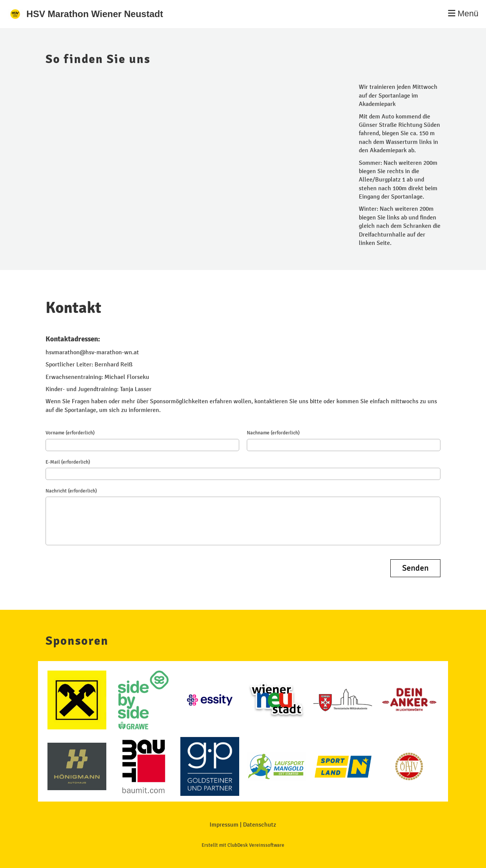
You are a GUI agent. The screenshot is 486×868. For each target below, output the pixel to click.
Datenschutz (260, 825)
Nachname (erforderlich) (273, 433)
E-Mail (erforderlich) (68, 462)
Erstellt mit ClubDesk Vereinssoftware (243, 845)
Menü (463, 13)
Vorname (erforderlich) (70, 433)
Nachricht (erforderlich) (71, 491)
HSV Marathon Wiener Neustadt (95, 14)
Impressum (224, 825)
